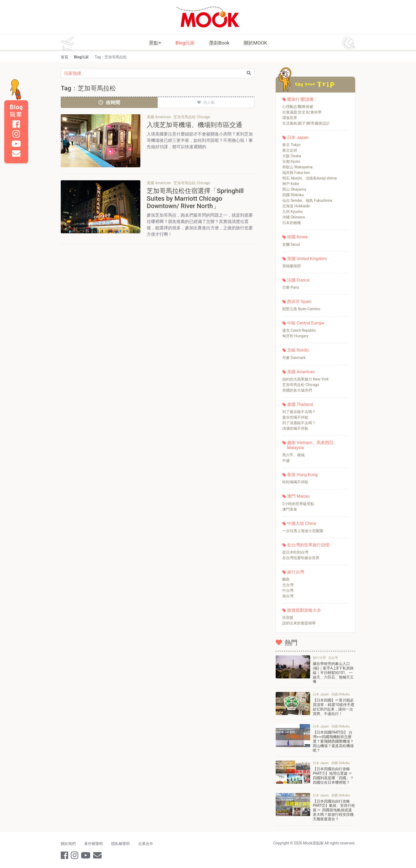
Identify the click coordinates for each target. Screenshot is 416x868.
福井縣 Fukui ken (296, 173)
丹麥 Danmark (294, 358)
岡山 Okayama (294, 189)
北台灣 (288, 585)
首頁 (64, 57)
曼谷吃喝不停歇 (295, 417)
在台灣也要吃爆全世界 (301, 558)
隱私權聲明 (120, 844)
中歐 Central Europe (306, 323)
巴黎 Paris (291, 287)
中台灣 (288, 590)
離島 (286, 579)
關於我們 (68, 844)
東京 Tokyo (291, 145)
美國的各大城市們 (297, 390)
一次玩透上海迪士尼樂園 (303, 531)
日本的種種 (292, 223)
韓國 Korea (297, 237)
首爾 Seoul (291, 244)
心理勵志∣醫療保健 (298, 107)
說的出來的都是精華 (299, 623)
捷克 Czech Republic (299, 330)
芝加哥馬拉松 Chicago (301, 385)
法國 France (298, 280)
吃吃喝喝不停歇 (295, 482)
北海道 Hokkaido (296, 206)
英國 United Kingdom (307, 259)
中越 (286, 461)
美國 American (301, 372)
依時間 (109, 102)
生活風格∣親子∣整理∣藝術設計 (306, 123)
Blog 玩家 (16, 111)
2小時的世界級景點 (298, 504)
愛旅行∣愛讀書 (300, 99)
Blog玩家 (185, 43)
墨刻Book (219, 43)
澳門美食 (290, 509)
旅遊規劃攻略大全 (304, 610)
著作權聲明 (93, 844)
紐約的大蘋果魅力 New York (305, 379)
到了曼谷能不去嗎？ (299, 412)
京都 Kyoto (291, 161)
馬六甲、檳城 (293, 455)
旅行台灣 (296, 572)
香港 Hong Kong (302, 475)
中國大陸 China (302, 523)
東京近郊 (290, 150)
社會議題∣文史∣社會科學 (302, 112)
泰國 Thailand (300, 404)
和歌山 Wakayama (297, 167)
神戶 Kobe (291, 184)
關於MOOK (255, 43)
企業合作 (146, 844)
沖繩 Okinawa (294, 217)
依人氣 (206, 102)
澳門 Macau (298, 496)
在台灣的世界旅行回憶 (308, 545)
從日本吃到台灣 (295, 552)
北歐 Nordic (298, 350)
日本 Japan (298, 137)
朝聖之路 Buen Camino (301, 309)
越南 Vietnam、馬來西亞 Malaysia (310, 445)
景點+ (155, 43)
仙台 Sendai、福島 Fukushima (307, 200)
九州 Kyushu (292, 212)
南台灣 (288, 596)
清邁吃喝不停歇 (295, 428)
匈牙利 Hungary (295, 336)
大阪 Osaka (292, 156)
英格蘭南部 (292, 266)
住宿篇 (288, 617)
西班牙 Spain (299, 302)
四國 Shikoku (293, 195)
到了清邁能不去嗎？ (299, 423)
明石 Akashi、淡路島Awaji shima (309, 178)
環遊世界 (290, 118)
